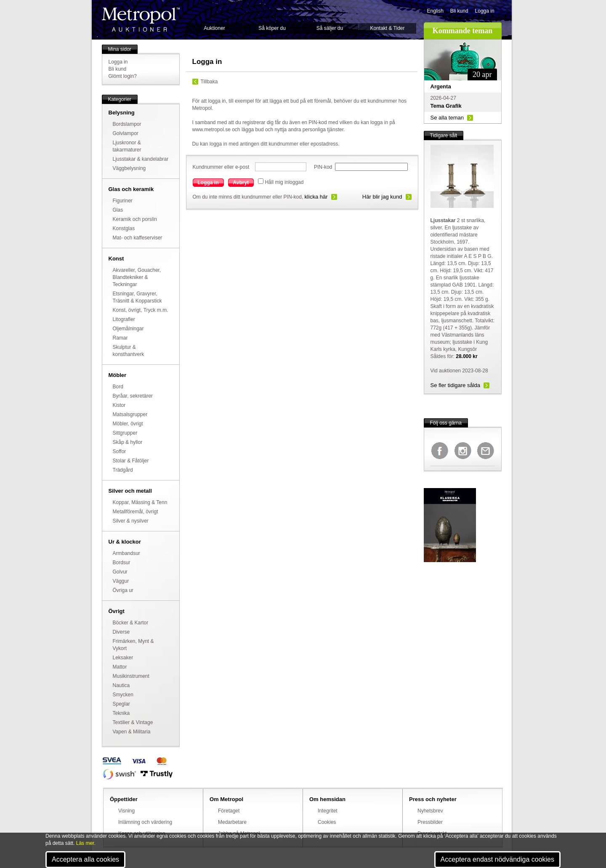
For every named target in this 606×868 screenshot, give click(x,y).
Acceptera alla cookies (85, 859)
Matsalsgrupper (130, 414)
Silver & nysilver (131, 521)
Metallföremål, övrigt (136, 512)
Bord (118, 387)
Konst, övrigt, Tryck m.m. (141, 310)
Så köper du (272, 28)
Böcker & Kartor (131, 623)
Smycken (123, 695)
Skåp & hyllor (128, 442)
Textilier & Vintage (133, 722)
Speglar (121, 704)
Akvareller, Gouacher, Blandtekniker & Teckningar (137, 277)
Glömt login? (123, 76)
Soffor (120, 451)
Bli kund (459, 11)
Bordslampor (127, 124)
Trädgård (123, 470)
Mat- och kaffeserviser (138, 238)
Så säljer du (330, 28)
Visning (126, 811)
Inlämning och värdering (145, 822)
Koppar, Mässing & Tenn (140, 502)
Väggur (121, 581)
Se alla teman (447, 118)
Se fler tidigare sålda (456, 385)
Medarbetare (232, 822)
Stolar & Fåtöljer (131, 461)
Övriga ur (123, 590)
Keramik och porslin (135, 219)
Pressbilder (430, 822)
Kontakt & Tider (387, 28)
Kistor (119, 405)
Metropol (141, 20)
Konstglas (124, 228)
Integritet (328, 811)
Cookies (327, 822)
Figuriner (123, 201)
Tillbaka (209, 82)
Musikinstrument (131, 676)
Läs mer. (86, 843)
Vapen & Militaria (132, 732)
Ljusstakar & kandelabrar (141, 159)
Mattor (120, 667)
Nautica (121, 685)
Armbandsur (126, 553)
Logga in (485, 11)
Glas (118, 210)
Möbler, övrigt (128, 424)
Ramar (120, 338)
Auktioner (214, 28)
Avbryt (241, 183)
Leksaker (123, 658)
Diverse (121, 632)
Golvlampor (126, 133)
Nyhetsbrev (430, 811)
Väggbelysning (129, 168)
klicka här (316, 197)
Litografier (124, 319)
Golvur (120, 572)
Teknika (121, 713)
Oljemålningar (128, 329)
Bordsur (122, 563)
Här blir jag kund (382, 197)
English (435, 11)
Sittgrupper (125, 433)
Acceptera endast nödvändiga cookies (497, 859)
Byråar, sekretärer (133, 396)
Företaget (229, 811)
